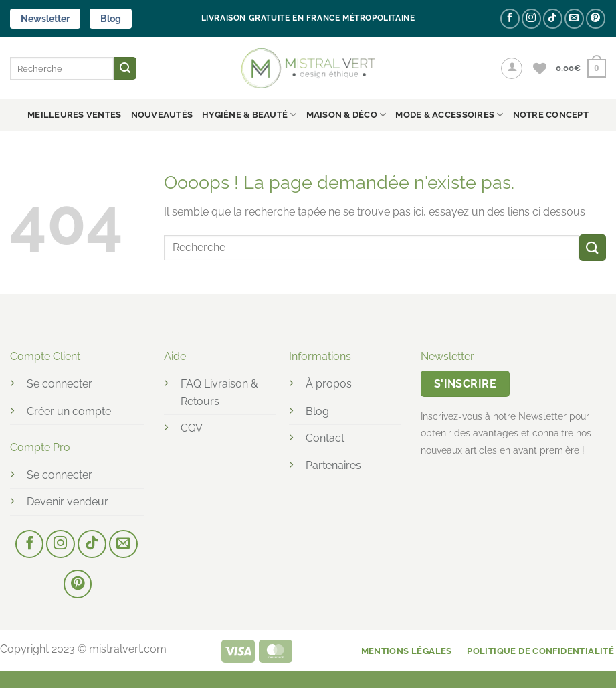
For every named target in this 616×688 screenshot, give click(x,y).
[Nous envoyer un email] (574, 18)
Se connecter (60, 384)
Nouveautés (162, 115)
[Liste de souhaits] (540, 68)
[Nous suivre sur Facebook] (510, 18)
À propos (329, 384)
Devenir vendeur (68, 502)
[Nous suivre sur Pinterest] (596, 18)
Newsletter (45, 19)
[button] (512, 68)
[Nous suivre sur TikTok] (553, 18)
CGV (192, 428)
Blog (111, 19)
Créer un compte (69, 411)
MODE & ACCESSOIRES (449, 115)
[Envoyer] (125, 68)
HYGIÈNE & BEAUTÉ (249, 115)
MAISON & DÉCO (346, 115)
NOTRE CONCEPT (551, 115)
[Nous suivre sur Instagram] (531, 18)
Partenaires (333, 465)
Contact (325, 438)
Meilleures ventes (74, 115)
